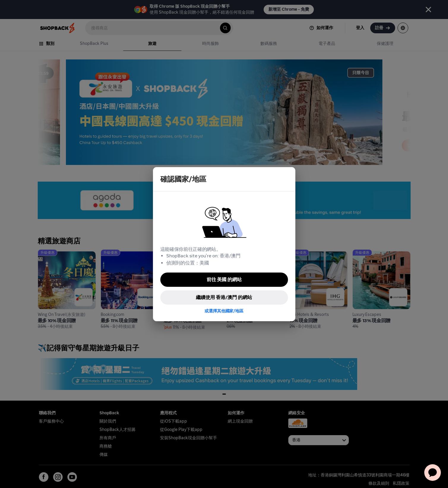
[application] (433, 473)
